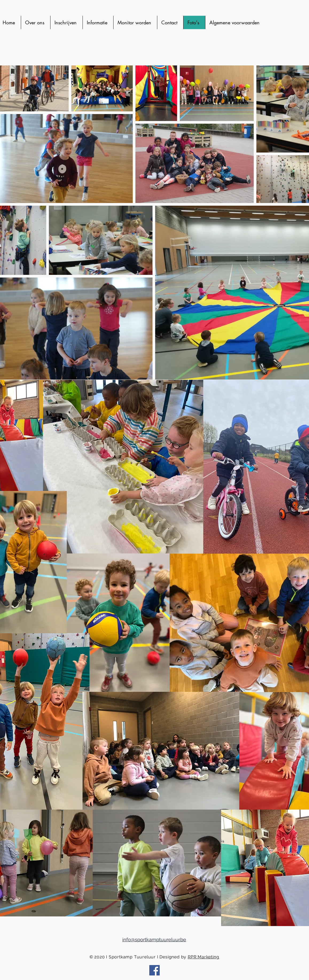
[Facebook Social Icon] (154, 970)
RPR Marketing (203, 957)
